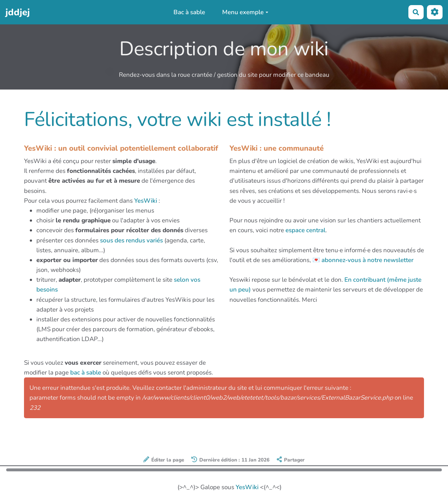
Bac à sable (189, 12)
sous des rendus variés (131, 240)
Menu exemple (245, 12)
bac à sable (86, 373)
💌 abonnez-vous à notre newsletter (363, 260)
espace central (305, 230)
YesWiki (146, 201)
